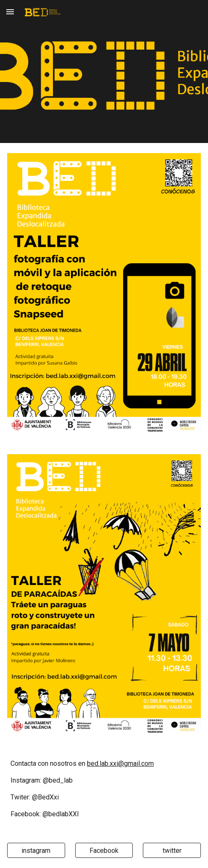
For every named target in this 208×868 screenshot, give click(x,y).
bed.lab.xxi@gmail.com (120, 763)
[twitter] (172, 851)
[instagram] (36, 851)
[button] (10, 12)
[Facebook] (104, 851)
